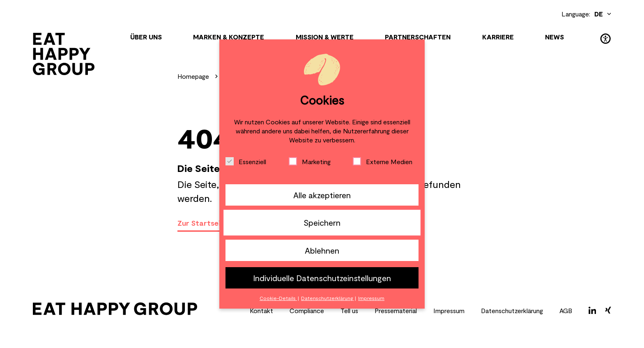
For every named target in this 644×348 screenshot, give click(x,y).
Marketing (310, 161)
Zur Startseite (203, 223)
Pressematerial (396, 310)
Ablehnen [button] (322, 250)
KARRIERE (498, 37)
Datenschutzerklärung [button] (328, 298)
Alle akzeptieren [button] (322, 195)
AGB (566, 310)
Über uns (146, 37)
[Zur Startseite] (64, 54)
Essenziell (246, 161)
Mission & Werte (325, 37)
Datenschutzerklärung (512, 310)
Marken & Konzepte (229, 37)
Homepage (193, 76)
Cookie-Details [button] (278, 298)
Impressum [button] (371, 298)
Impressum (449, 310)
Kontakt (261, 310)
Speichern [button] (322, 222)
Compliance (307, 310)
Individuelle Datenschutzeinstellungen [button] (322, 278)
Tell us (349, 310)
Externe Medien (383, 161)
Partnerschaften (418, 37)
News (554, 37)
